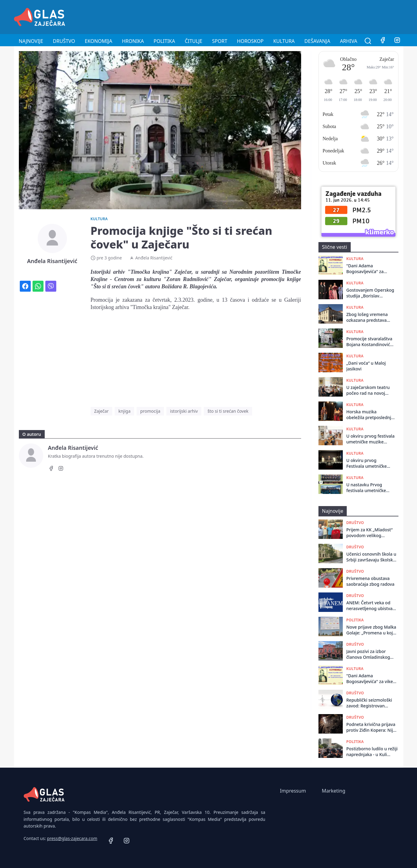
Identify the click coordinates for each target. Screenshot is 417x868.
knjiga (124, 411)
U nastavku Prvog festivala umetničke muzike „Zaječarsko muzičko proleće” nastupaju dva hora (366, 488)
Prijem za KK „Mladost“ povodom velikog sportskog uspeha (370, 533)
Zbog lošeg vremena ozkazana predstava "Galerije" (367, 317)
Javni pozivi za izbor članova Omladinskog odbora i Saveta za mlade (372, 654)
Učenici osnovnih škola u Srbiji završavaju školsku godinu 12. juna (371, 557)
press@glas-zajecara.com (72, 838)
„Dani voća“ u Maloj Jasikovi (366, 366)
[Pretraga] (368, 41)
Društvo (64, 41)
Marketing (334, 791)
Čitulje (193, 41)
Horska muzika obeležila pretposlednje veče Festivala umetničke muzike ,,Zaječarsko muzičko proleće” (370, 415)
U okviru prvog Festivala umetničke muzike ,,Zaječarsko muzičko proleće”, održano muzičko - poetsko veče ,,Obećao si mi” (369, 463)
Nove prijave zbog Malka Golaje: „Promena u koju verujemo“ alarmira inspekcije (371, 630)
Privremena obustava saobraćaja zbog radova (370, 581)
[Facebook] (383, 41)
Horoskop (250, 41)
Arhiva (349, 41)
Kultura (284, 41)
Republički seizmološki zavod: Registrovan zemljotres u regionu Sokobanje (369, 703)
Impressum (293, 791)
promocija (150, 411)
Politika (164, 41)
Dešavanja (317, 41)
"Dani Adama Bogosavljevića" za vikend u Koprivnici (366, 269)
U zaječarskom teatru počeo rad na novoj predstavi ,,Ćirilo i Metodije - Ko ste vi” (368, 390)
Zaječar (102, 411)
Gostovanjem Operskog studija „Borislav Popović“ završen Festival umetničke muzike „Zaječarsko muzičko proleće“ (370, 293)
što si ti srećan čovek (228, 411)
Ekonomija (99, 41)
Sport (220, 41)
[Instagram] (397, 41)
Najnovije (31, 41)
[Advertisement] (293, 16)
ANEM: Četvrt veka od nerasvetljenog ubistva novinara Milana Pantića (371, 606)
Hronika (133, 41)
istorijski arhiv (184, 411)
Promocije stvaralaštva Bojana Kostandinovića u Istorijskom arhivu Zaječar (370, 342)
